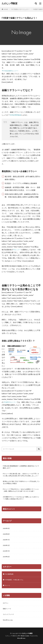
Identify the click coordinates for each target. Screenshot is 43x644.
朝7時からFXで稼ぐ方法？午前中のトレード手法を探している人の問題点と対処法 (21, 482)
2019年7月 (6, 551)
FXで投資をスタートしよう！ (20, 9)
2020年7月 (6, 540)
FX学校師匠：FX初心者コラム (14, 580)
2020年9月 (6, 528)
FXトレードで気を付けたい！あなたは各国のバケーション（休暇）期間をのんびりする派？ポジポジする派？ (21, 490)
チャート (7, 585)
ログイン (6, 603)
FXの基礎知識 (9, 574)
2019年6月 (6, 557)
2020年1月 (6, 545)
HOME (6, 9)
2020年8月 (6, 534)
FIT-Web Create (24, 636)
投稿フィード (7, 609)
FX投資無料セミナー (10, 71)
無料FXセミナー (10, 402)
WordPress (21, 638)
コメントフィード (8, 614)
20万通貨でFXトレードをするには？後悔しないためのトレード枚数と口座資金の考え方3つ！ (21, 498)
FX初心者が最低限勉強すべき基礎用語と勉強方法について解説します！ (21, 467)
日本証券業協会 (15, 115)
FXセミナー (17, 250)
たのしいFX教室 (10, 3)
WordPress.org (8, 620)
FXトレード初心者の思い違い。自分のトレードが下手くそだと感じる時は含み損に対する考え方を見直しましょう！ (21, 475)
